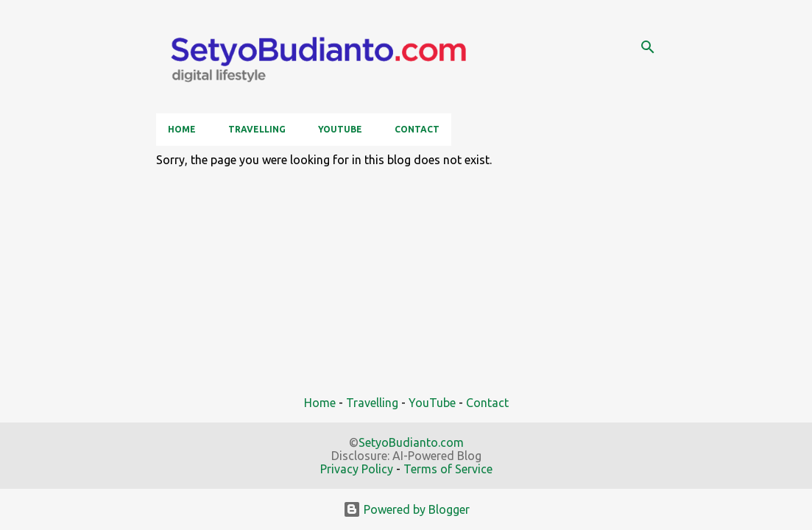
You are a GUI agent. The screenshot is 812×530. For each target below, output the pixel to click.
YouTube (340, 129)
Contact (417, 129)
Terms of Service (448, 469)
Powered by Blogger (406, 509)
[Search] (648, 47)
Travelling (257, 129)
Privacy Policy (357, 469)
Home (182, 129)
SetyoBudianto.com (411, 442)
